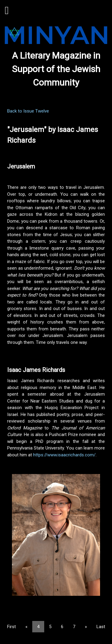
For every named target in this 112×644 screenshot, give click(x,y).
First (11, 627)
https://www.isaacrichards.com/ (64, 455)
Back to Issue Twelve (28, 111)
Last (101, 627)
